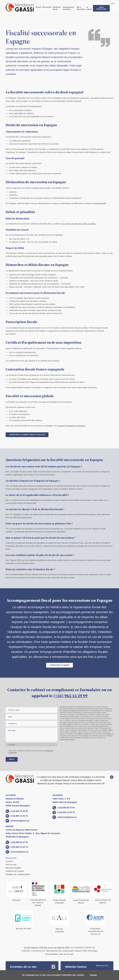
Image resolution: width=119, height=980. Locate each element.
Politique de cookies (15, 871)
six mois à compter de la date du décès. (79, 224)
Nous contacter (101, 8)
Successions (47, 7)
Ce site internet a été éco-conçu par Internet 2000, (47, 948)
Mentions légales (13, 868)
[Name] (31, 710)
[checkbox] (6, 751)
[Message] (31, 735)
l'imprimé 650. (100, 203)
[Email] (31, 717)
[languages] (113, 4)
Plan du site (11, 865)
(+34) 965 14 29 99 (70, 696)
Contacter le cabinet (59, 665)
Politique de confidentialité (18, 874)
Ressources (11, 858)
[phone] (31, 724)
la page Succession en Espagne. (72, 426)
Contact (9, 861)
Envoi (12, 759)
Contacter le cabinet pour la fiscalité (27, 435)
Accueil (38, 7)
